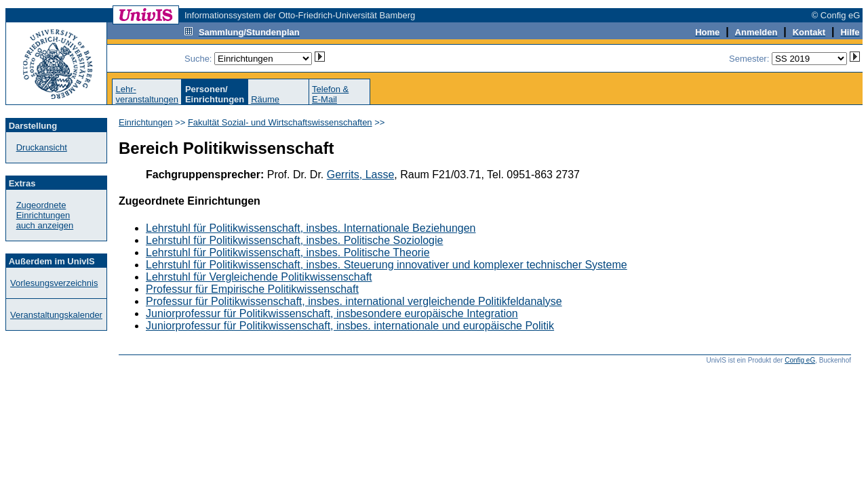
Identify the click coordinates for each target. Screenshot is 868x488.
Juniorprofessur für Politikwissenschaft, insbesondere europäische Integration (332, 313)
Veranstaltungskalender (56, 315)
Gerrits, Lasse (361, 175)
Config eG (800, 360)
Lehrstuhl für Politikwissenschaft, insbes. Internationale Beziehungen (311, 228)
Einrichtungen (146, 122)
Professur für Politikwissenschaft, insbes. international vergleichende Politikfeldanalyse (354, 301)
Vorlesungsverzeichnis (54, 283)
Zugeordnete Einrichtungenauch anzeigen (45, 215)
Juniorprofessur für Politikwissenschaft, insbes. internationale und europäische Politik (350, 326)
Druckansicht (42, 147)
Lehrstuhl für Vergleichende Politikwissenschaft (259, 277)
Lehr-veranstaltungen (147, 94)
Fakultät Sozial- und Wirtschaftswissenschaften (280, 122)
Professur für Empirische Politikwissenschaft (252, 289)
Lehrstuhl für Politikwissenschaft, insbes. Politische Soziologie (294, 240)
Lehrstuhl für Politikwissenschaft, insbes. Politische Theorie (288, 252)
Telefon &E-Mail (330, 94)
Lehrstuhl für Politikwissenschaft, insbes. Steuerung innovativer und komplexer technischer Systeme (387, 265)
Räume (265, 99)
